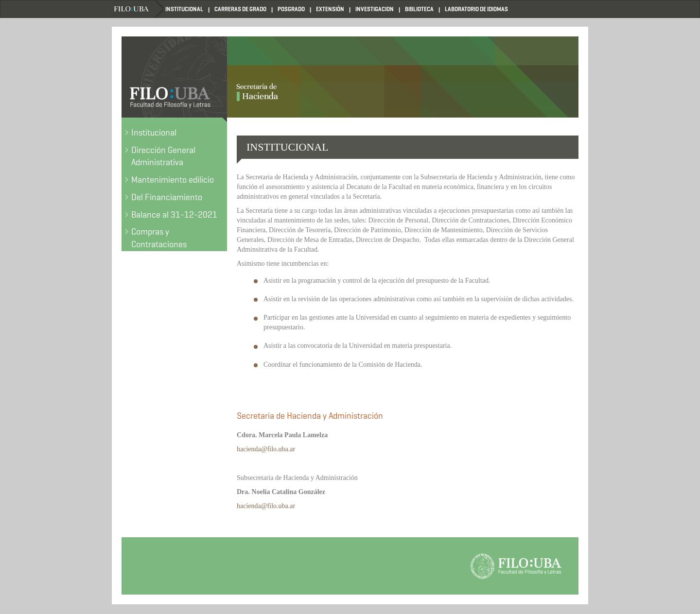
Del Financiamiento (167, 197)
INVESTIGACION (375, 9)
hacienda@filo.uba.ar (266, 449)
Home (139, 9)
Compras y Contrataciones (159, 238)
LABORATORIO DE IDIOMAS (476, 9)
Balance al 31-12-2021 (174, 215)
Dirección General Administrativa (163, 156)
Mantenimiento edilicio (173, 180)
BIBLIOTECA (419, 9)
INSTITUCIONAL (184, 9)
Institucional (154, 133)
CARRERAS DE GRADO (240, 9)
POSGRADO (291, 9)
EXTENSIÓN (330, 9)
